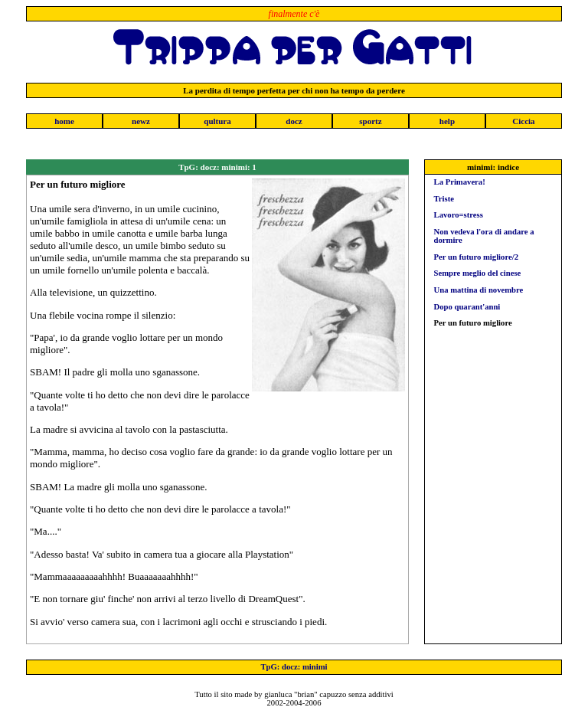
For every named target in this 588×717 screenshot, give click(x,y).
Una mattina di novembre (479, 290)
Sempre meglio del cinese (478, 273)
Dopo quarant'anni (467, 307)
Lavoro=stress (459, 215)
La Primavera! (460, 182)
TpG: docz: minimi (294, 667)
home (64, 121)
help (447, 121)
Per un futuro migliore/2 (476, 257)
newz (141, 121)
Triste (444, 199)
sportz (370, 121)
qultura (217, 121)
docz (294, 121)
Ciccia (523, 121)
